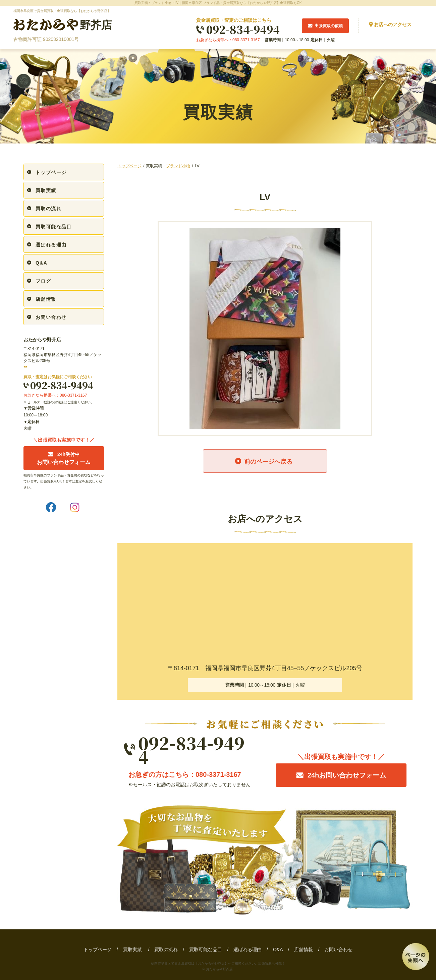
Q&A (41, 263)
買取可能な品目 (54, 227)
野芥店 (63, 25)
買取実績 (46, 190)
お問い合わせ (51, 317)
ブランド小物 (178, 166)
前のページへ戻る (268, 462)
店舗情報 (46, 299)
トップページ (129, 166)
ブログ (43, 281)
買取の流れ (48, 209)
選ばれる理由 (51, 245)
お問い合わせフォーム (64, 458)
